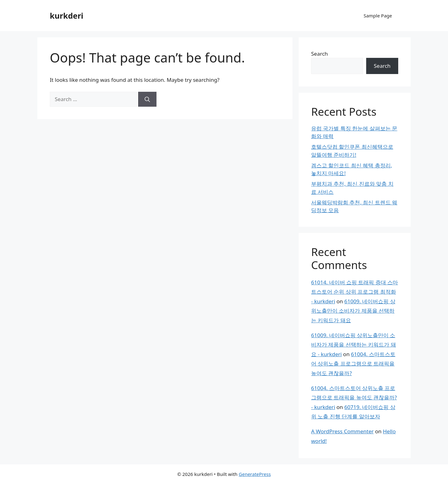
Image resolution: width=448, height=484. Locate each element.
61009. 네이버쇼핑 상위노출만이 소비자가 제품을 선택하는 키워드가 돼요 (353, 311)
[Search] (147, 99)
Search (320, 54)
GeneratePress (255, 474)
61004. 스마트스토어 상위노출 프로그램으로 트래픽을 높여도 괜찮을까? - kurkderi (354, 398)
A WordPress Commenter (342, 431)
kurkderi (67, 16)
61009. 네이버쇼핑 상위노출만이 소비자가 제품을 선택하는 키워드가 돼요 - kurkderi (354, 345)
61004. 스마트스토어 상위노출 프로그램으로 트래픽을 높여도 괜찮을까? (353, 364)
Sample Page (378, 16)
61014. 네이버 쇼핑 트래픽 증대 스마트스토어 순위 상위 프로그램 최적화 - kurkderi (355, 292)
